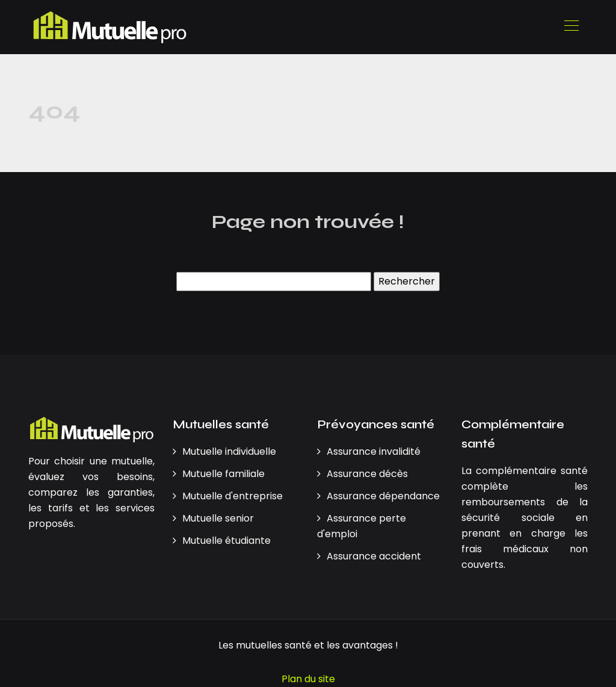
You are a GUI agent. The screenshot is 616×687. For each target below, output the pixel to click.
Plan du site (308, 679)
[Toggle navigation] (571, 27)
